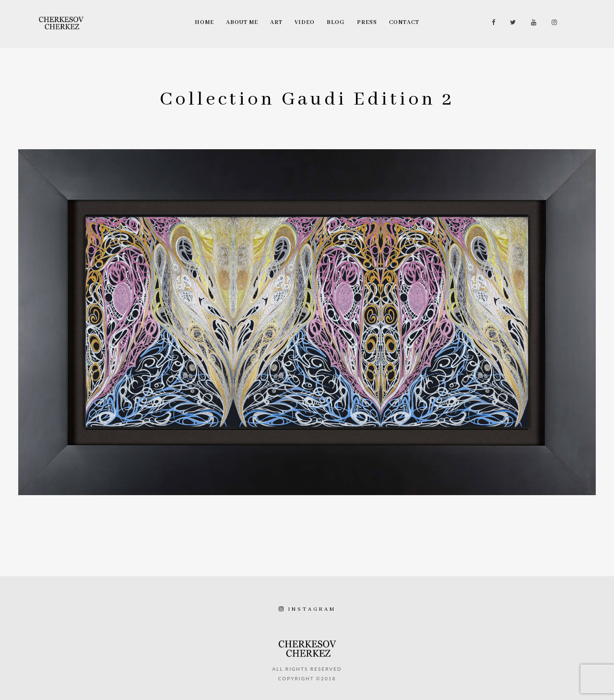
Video (305, 22)
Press (367, 22)
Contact (404, 22)
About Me (242, 22)
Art (276, 22)
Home (204, 22)
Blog (336, 22)
